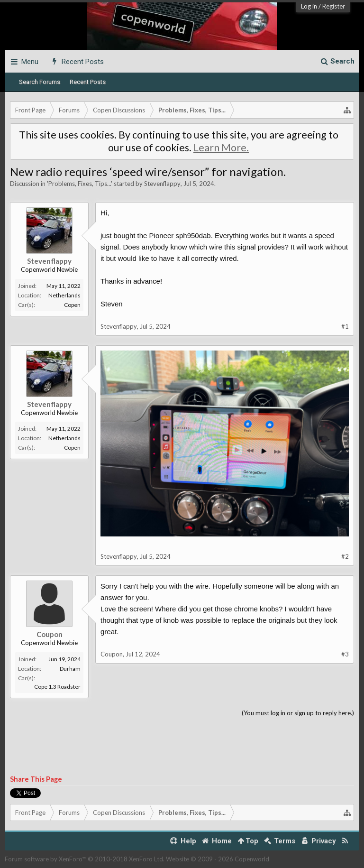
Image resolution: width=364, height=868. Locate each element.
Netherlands (64, 295)
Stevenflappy (162, 184)
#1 (345, 326)
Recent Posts (88, 82)
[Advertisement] (182, 747)
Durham (70, 669)
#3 (345, 654)
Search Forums (40, 82)
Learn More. (221, 148)
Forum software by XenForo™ (85, 859)
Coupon (50, 634)
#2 (345, 556)
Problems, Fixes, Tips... (80, 184)
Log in (309, 6)
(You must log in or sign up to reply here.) (298, 713)
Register (334, 6)
